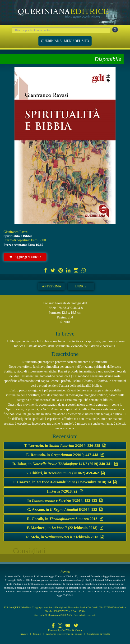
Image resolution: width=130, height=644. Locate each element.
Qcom (79, 630)
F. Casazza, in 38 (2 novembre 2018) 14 (65, 482)
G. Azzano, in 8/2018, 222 (65, 510)
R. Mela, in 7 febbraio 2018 (65, 537)
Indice (81, 286)
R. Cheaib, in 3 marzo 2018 (65, 519)
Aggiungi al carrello (25, 257)
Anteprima (51, 286)
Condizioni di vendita (99, 634)
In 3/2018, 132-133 (65, 501)
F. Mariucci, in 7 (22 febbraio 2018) (65, 528)
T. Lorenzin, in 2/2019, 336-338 (65, 446)
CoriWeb (66, 630)
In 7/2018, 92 (65, 491)
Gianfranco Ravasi (16, 232)
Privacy (24, 634)
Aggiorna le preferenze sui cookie (64, 634)
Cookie (37, 634)
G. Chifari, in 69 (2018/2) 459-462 (65, 473)
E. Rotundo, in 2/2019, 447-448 (65, 455)
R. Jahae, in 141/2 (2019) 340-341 (65, 464)
